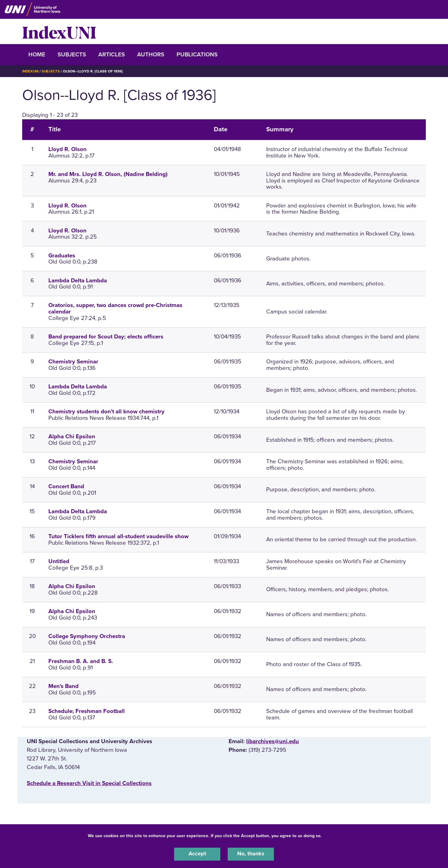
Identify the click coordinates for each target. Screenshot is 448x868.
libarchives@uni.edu (273, 741)
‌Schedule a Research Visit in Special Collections (89, 783)
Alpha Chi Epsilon (72, 436)
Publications (197, 55)
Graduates (62, 256)
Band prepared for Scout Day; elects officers (106, 337)
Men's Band (63, 686)
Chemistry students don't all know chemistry (106, 411)
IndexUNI (59, 31)
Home (37, 55)
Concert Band (66, 486)
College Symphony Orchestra (87, 636)
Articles (112, 55)
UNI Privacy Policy (342, 835)
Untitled (59, 561)
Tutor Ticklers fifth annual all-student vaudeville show (118, 536)
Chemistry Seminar (73, 362)
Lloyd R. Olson (67, 149)
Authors (151, 55)
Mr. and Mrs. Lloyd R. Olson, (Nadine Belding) (108, 174)
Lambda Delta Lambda (78, 280)
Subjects (72, 55)
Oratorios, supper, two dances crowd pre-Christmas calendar (115, 308)
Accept (197, 854)
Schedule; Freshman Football (87, 711)
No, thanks (251, 854)
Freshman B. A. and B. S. (81, 661)
